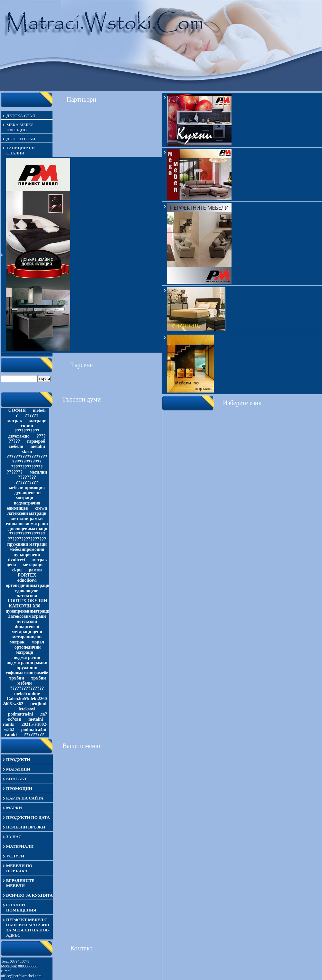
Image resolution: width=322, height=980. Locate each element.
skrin (27, 452)
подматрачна (27, 503)
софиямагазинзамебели (29, 673)
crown (41, 508)
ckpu (17, 570)
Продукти (18, 759)
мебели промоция (27, 488)
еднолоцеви (27, 591)
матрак (15, 421)
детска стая (21, 116)
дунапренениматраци (28, 611)
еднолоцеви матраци (27, 524)
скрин (27, 426)
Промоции (19, 788)
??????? (15, 472)
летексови (27, 621)
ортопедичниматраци (28, 585)
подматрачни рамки (27, 663)
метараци (33, 565)
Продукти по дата (28, 817)
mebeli (39, 410)
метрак (17, 642)
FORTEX (27, 575)
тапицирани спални (21, 150)
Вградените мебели (20, 883)
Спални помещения (21, 907)
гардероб (36, 441)
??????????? (27, 431)
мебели (16, 446)
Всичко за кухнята (29, 895)
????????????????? (27, 539)
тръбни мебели (32, 681)
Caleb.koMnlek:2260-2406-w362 (25, 701)
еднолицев (17, 508)
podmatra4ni (21, 714)
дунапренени (27, 555)
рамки (35, 570)
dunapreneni (27, 627)
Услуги (15, 856)
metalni (38, 446)
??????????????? (27, 688)
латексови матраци (27, 513)
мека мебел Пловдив (20, 127)
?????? (32, 416)
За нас (14, 837)
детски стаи (21, 139)
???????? (27, 477)
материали (20, 846)
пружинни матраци (27, 544)
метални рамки (27, 518)
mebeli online (27, 693)
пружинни (27, 668)
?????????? (27, 482)
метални (38, 472)
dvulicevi (17, 560)
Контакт (17, 779)
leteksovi (27, 709)
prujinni (38, 704)
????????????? (27, 462)
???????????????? (27, 534)
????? (14, 441)
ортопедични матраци (28, 650)
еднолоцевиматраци (27, 529)
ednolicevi (27, 580)
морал (38, 642)
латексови (27, 596)
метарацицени (27, 637)
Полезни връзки (26, 827)
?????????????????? (27, 457)
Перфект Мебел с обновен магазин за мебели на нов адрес (28, 927)
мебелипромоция (27, 549)
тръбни (16, 678)
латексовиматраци (27, 616)
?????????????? (27, 467)
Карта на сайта (25, 798)
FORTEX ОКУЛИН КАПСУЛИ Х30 (28, 603)
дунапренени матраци (28, 495)
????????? (34, 735)
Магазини (18, 769)
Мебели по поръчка (19, 868)
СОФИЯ (17, 410)
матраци (38, 421)
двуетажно (19, 436)
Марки (14, 808)
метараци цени (27, 632)
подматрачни (27, 657)
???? (41, 436)
